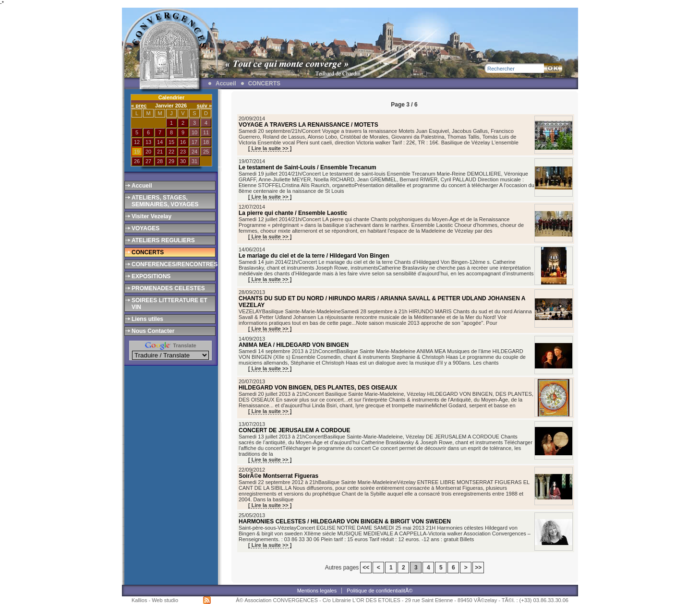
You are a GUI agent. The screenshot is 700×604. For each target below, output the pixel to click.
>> (478, 568)
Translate (170, 345)
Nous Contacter (153, 331)
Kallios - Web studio (155, 600)
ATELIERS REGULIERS (163, 240)
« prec (139, 106)
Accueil (226, 83)
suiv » (204, 106)
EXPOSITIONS (151, 276)
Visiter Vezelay (151, 216)
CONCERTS (264, 83)
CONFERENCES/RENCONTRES (173, 264)
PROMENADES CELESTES (168, 288)
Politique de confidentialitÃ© (380, 591)
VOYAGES (145, 228)
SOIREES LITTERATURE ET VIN (169, 304)
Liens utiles (147, 319)
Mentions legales (317, 591)
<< (366, 568)
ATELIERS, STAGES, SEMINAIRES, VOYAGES (165, 201)
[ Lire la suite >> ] (270, 148)
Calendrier (171, 97)
